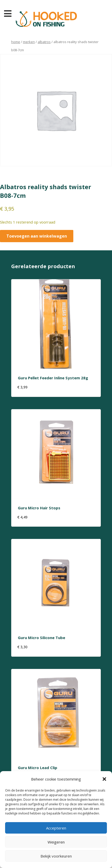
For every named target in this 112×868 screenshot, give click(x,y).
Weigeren (56, 842)
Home (16, 42)
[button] (104, 779)
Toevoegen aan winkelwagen (37, 236)
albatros (44, 42)
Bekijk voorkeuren (56, 856)
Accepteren (56, 828)
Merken (29, 42)
